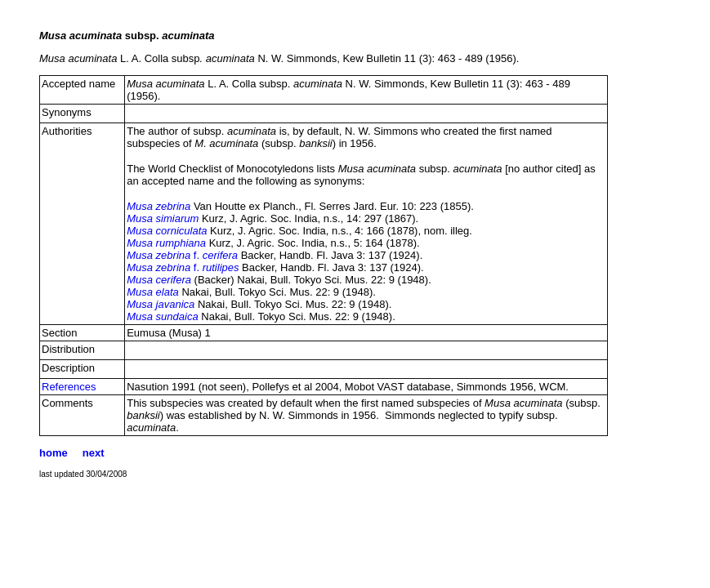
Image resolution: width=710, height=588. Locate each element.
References (69, 387)
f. (182, 255)
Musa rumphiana (166, 243)
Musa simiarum (163, 218)
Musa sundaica (162, 316)
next (94, 453)
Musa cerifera (159, 280)
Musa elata (153, 292)
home (54, 453)
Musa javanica (161, 304)
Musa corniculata (167, 231)
